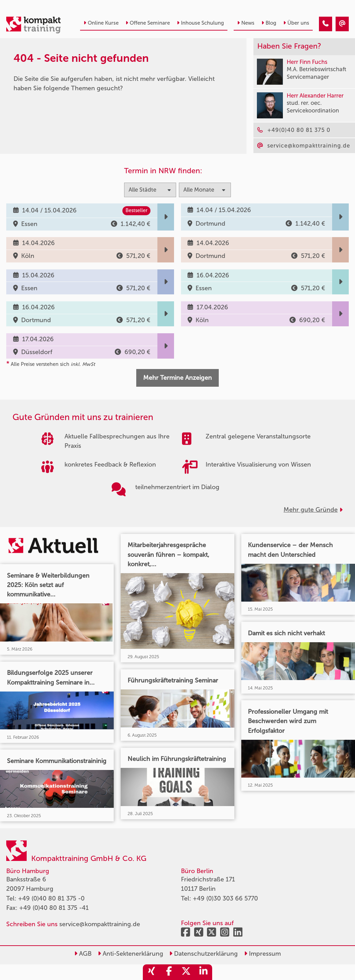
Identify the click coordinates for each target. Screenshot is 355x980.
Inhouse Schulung (200, 23)
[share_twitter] (186, 972)
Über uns (296, 23)
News (246, 23)
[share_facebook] (169, 972)
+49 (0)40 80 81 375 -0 (51, 898)
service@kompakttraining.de (100, 924)
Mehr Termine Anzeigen (177, 378)
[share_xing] (151, 972)
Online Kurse (101, 23)
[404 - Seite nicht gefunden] (326, 24)
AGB (83, 954)
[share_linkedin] (204, 972)
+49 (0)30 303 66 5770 (225, 898)
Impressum (262, 954)
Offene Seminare (148, 23)
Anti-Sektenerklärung (131, 954)
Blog (269, 23)
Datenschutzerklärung (204, 954)
